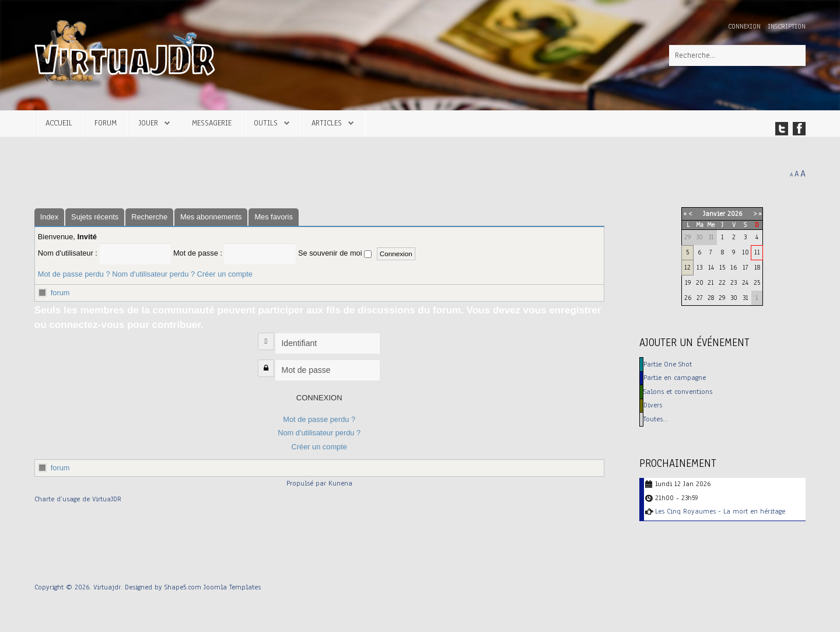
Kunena (340, 483)
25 (757, 282)
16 (734, 267)
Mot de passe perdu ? (74, 274)
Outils (266, 123)
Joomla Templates (232, 587)
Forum (106, 123)
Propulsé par (307, 483)
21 (711, 282)
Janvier (714, 214)
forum (60, 293)
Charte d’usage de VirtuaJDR (78, 499)
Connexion (745, 27)
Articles (327, 123)
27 (700, 298)
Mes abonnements (211, 217)
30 (734, 298)
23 (734, 282)
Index (49, 217)
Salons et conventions (678, 392)
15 (722, 267)
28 (711, 298)
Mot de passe (269, 363)
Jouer (148, 123)
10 (745, 252)
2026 (735, 214)
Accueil (59, 123)
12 (687, 267)
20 (700, 282)
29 (722, 298)
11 (757, 252)
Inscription (787, 27)
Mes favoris (273, 217)
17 (745, 267)
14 (711, 267)
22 (722, 282)
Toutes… (656, 419)
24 (745, 282)
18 (757, 267)
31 (745, 298)
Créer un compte (225, 274)
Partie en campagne (675, 378)
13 (699, 267)
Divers (653, 405)
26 (688, 298)
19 (688, 282)
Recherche (149, 217)
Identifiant (267, 336)
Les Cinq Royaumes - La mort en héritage (720, 511)
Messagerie (212, 123)
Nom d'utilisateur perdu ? (153, 274)
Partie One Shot (668, 364)
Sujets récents (95, 217)
